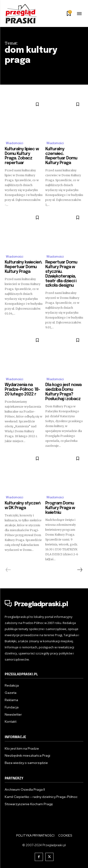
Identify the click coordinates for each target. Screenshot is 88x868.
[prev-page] (8, 570)
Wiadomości (15, 143)
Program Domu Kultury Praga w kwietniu (60, 508)
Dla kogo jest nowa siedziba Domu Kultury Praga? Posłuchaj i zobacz (63, 392)
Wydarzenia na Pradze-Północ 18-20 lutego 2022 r (22, 390)
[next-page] (80, 570)
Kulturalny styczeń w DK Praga (23, 506)
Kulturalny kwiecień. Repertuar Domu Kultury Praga (23, 267)
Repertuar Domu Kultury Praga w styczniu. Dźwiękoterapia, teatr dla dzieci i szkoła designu (61, 274)
